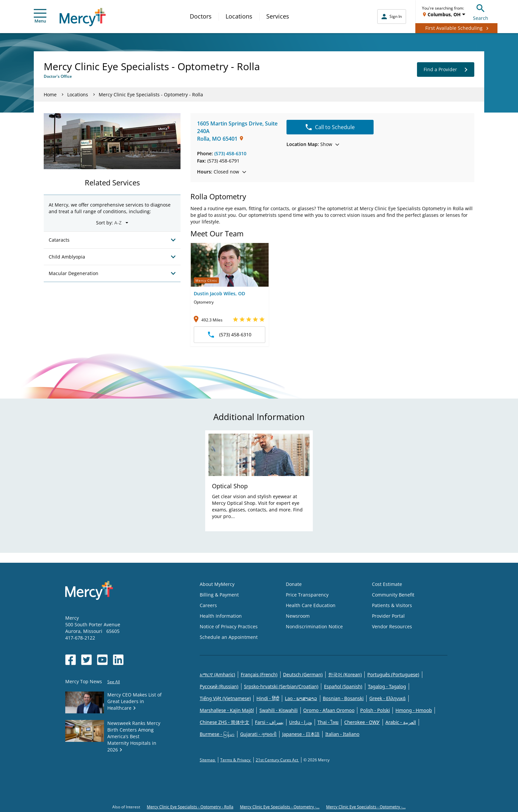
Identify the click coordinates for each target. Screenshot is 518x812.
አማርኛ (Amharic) (217, 674)
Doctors (201, 16)
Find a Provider (446, 70)
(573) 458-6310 (230, 153)
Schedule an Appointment (229, 637)
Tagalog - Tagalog (387, 686)
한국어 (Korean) (345, 674)
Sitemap (208, 760)
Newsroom (298, 616)
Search (481, 11)
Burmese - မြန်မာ (217, 734)
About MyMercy (217, 584)
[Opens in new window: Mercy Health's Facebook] (71, 660)
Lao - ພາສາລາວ (301, 698)
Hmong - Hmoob (414, 710)
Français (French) (259, 674)
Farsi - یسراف (269, 722)
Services (278, 16)
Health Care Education (311, 605)
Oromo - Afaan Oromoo (329, 710)
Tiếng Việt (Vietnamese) (225, 698)
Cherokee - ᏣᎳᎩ (362, 722)
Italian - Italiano (342, 734)
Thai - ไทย (328, 722)
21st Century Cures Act (277, 760)
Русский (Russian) (219, 686)
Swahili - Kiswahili (278, 710)
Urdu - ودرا (301, 722)
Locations (239, 16)
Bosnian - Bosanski (343, 698)
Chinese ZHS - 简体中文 (225, 722)
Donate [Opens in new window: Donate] (294, 584)
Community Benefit (393, 595)
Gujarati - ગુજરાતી (258, 734)
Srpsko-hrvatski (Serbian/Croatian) (281, 686)
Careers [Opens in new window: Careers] (208, 605)
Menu (40, 16)
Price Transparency (307, 595)
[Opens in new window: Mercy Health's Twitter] (86, 660)
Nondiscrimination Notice (314, 626)
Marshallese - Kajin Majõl (227, 710)
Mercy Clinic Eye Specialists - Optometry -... (280, 807)
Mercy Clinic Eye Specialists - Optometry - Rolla (190, 807)
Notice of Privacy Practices (229, 626)
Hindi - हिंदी (268, 698)
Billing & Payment (219, 595)
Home (50, 95)
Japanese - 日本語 (301, 734)
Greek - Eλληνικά (388, 698)
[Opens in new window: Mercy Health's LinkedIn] (118, 660)
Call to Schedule (330, 127)
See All (114, 682)
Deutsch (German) (303, 674)
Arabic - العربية (401, 722)
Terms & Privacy (236, 760)
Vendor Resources (392, 626)
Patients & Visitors (392, 605)
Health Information (221, 616)
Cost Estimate (387, 584)
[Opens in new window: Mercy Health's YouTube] (102, 660)
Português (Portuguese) (393, 674)
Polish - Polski (375, 710)
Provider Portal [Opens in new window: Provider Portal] (388, 616)
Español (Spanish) (343, 686)
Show (313, 144)
